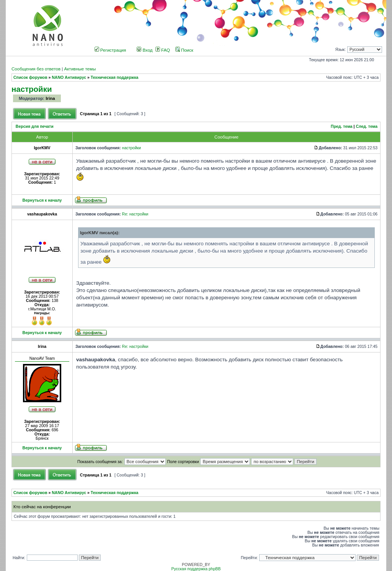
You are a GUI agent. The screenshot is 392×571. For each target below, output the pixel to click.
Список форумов (30, 77)
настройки (32, 89)
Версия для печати (35, 126)
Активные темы (80, 69)
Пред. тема (342, 126)
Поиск (184, 50)
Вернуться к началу (42, 200)
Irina (50, 98)
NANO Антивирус (69, 77)
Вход (145, 50)
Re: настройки (135, 214)
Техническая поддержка (114, 77)
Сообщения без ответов (36, 69)
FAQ (163, 50)
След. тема (367, 126)
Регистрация (110, 50)
